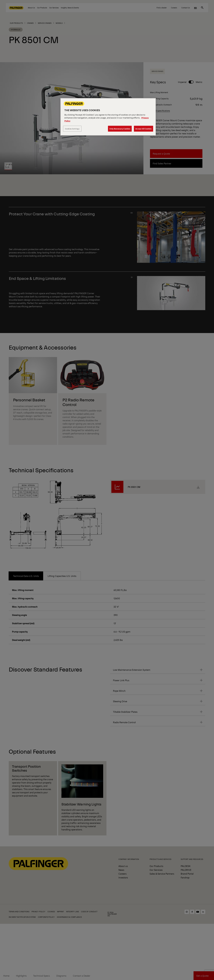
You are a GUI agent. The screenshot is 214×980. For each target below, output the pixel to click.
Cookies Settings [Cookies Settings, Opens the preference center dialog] (72, 129)
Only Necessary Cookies (120, 129)
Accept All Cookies (144, 129)
